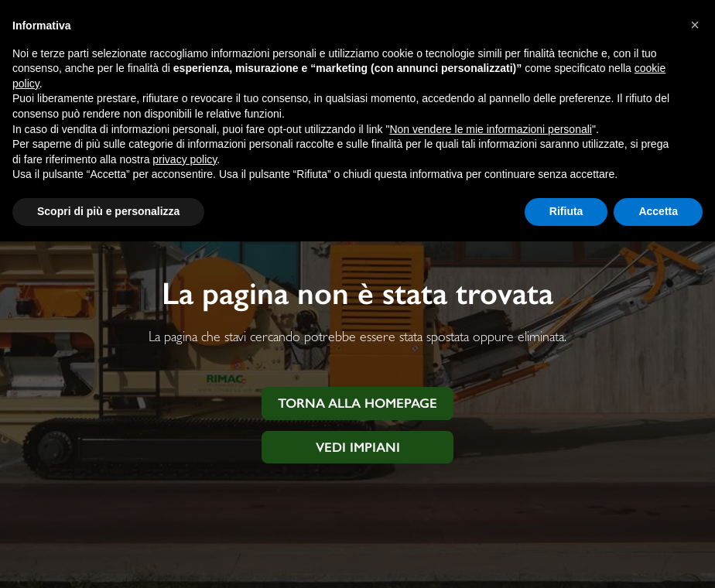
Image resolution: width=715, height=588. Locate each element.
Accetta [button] (658, 211)
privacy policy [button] (185, 159)
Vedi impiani (358, 447)
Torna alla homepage (357, 403)
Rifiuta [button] (566, 211)
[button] (695, 25)
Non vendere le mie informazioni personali (490, 129)
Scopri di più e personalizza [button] (108, 211)
